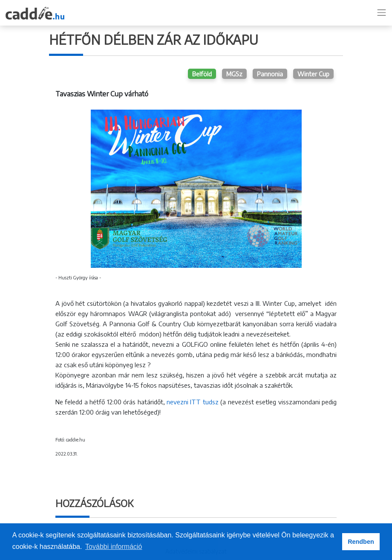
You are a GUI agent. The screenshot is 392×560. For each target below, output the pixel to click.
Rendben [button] (361, 542)
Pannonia (270, 74)
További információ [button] (114, 547)
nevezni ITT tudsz (193, 402)
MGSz (234, 74)
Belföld (202, 74)
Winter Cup (313, 74)
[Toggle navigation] (382, 13)
